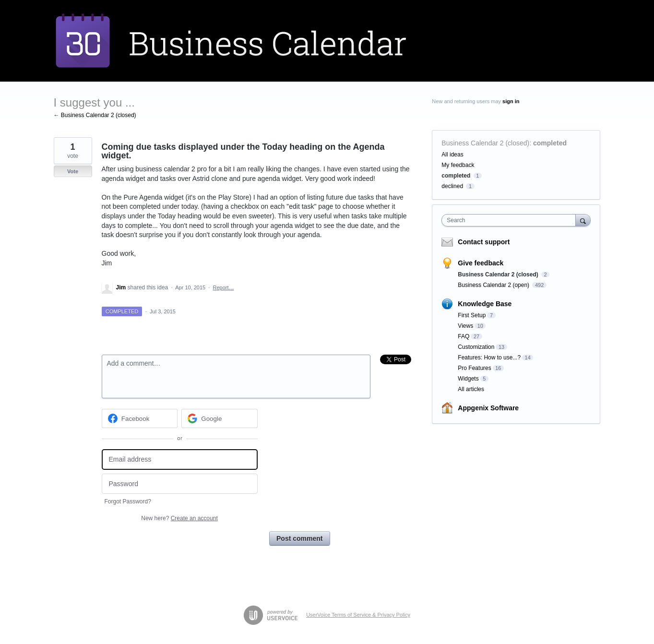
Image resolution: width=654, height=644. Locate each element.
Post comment (299, 538)
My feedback (458, 165)
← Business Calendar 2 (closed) (95, 115)
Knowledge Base (485, 304)
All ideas (452, 155)
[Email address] (180, 459)
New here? (179, 518)
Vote (73, 171)
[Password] (180, 484)
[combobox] (511, 220)
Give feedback (481, 263)
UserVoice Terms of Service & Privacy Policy (358, 615)
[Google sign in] (220, 418)
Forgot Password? (128, 501)
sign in (511, 101)
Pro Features (474, 368)
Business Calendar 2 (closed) (485, 143)
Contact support (484, 242)
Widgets (468, 379)
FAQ (464, 336)
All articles (471, 389)
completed (550, 143)
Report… (224, 287)
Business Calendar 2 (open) (494, 285)
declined (452, 186)
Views (465, 326)
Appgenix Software (488, 408)
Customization (476, 347)
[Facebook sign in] (140, 418)
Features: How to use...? (489, 358)
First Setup (472, 315)
